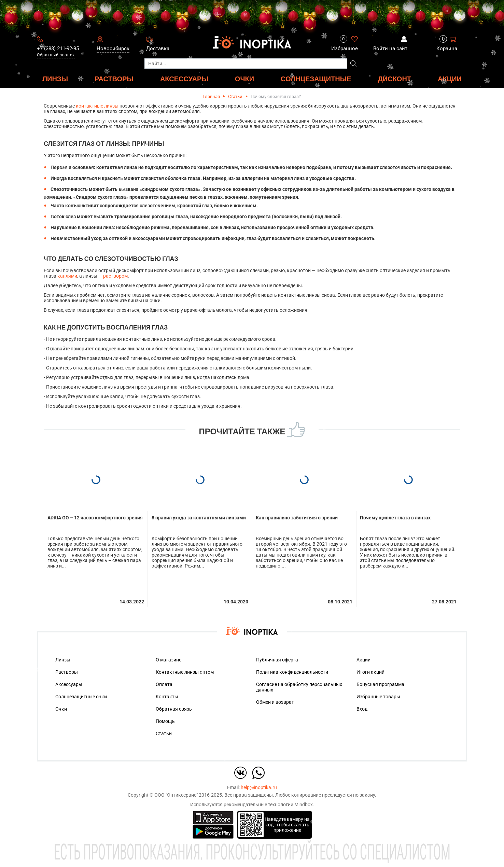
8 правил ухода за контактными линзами (199, 518)
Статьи (235, 96)
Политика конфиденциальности (292, 672)
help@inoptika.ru (259, 787)
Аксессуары (69, 684)
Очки (61, 709)
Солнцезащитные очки (81, 697)
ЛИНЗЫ (55, 79)
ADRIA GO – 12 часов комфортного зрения (95, 518)
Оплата (164, 684)
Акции (450, 79)
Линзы (63, 660)
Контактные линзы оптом (185, 672)
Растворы (67, 672)
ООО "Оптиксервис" (176, 795)
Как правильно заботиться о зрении (297, 518)
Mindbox (304, 805)
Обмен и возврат (275, 702)
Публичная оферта (277, 660)
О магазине (169, 660)
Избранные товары (378, 697)
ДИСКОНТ (395, 79)
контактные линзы (97, 106)
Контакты (167, 697)
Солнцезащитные (316, 79)
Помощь (165, 721)
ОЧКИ (244, 79)
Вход (362, 709)
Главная (212, 96)
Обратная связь (174, 709)
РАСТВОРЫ (114, 79)
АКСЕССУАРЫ (184, 79)
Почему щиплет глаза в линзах (395, 518)
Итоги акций (370, 672)
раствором (115, 276)
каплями (67, 276)
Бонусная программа (380, 684)
